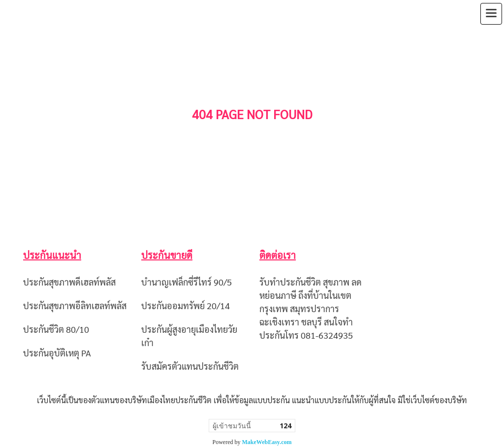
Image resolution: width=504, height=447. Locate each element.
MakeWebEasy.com (267, 442)
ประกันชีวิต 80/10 (56, 329)
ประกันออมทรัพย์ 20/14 (186, 305)
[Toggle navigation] (491, 14)
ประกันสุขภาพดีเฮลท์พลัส (69, 282)
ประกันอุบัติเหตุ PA (57, 353)
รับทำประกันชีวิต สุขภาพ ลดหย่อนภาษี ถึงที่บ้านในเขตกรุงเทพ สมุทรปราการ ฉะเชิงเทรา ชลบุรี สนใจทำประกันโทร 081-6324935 (311, 308)
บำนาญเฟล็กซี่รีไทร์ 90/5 (187, 282)
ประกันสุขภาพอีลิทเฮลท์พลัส (75, 305)
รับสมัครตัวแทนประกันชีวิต (190, 366)
